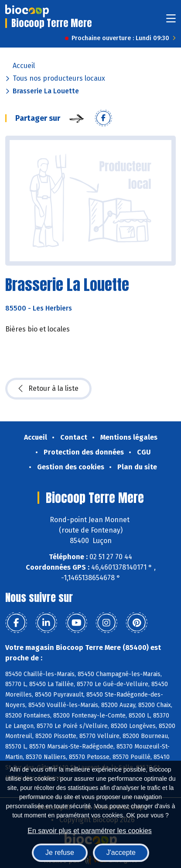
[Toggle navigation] (171, 21)
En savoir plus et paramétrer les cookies (90, 831)
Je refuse (60, 853)
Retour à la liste (48, 389)
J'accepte (121, 853)
